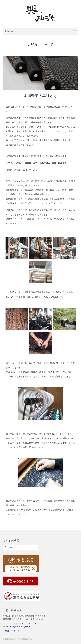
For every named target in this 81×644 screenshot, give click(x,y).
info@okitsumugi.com (20, 626)
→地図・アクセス (11, 631)
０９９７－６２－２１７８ (24, 623)
